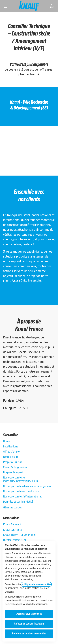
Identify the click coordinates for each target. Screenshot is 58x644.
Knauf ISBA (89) (13, 530)
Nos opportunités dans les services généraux (28, 486)
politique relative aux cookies (36, 584)
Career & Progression (15, 467)
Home (6, 441)
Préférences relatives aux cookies (29, 634)
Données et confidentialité (18, 502)
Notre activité (11, 457)
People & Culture (13, 462)
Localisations (11, 446)
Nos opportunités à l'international (22, 496)
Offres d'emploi (12, 452)
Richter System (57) (14, 540)
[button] (52, 6)
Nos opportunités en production (21, 491)
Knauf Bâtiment (12, 524)
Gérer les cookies (12, 507)
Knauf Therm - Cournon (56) (20, 535)
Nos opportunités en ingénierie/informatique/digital (21, 479)
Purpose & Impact (13, 472)
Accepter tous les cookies (29, 614)
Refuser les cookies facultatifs (29, 624)
